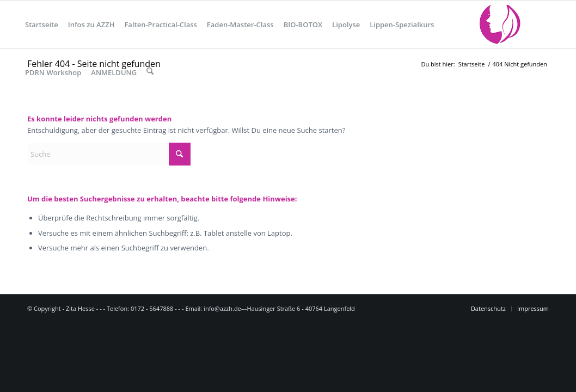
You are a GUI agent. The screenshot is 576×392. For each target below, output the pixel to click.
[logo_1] (497, 24)
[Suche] (150, 72)
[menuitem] (42, 24)
